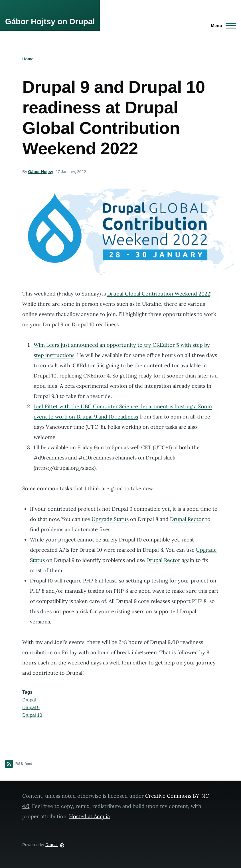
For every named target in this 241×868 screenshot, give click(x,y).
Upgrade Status (110, 519)
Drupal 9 (31, 708)
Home (28, 59)
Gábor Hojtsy (41, 172)
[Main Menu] (222, 26)
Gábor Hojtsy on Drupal (50, 21)
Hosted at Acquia (89, 816)
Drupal (29, 700)
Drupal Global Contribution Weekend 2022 (159, 294)
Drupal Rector (187, 519)
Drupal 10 (32, 715)
